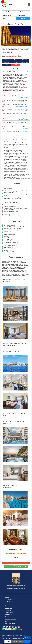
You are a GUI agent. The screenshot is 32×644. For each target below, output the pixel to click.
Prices (7, 65)
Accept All (8, 641)
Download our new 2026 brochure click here (16, 586)
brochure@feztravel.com (16, 590)
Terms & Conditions (9, 612)
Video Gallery (8, 610)
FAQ (6, 604)
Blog (6, 621)
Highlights (7, 62)
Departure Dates (25, 62)
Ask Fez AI (27, 638)
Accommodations (16, 62)
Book (16, 65)
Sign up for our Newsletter (11, 623)
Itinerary (7, 60)
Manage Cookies (23, 641)
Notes (16, 60)
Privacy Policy (8, 617)
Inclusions (25, 60)
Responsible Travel (9, 615)
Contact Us (7, 601)
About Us (7, 597)
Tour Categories (9, 608)
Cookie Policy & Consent (10, 619)
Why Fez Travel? (9, 599)
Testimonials (8, 606)
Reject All (15, 641)
